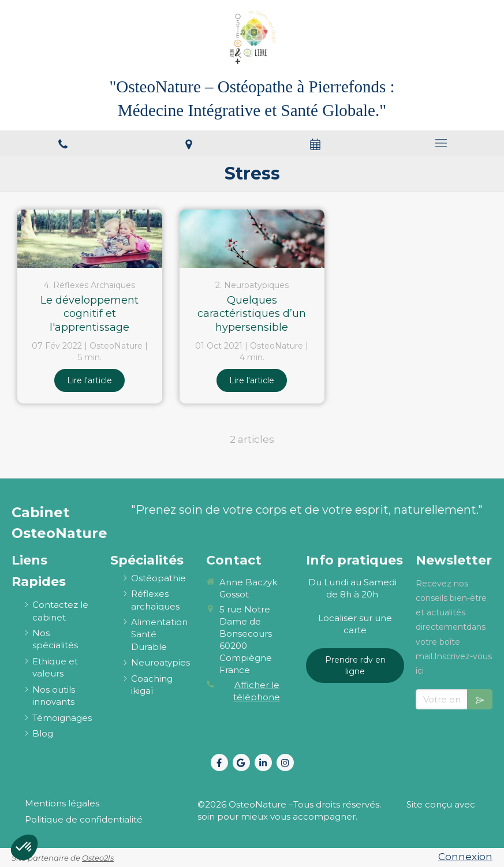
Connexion (465, 857)
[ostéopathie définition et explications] (158, 578)
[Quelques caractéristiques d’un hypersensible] (252, 238)
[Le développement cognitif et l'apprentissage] (90, 238)
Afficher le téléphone (257, 691)
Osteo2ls (98, 858)
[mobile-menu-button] (441, 143)
